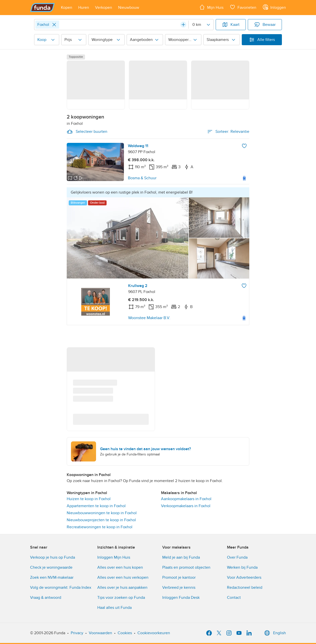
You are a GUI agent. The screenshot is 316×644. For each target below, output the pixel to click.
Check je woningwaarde (51, 567)
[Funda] (43, 8)
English (274, 633)
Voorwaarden (100, 633)
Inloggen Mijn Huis (114, 557)
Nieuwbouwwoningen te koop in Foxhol (102, 513)
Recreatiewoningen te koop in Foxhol (100, 527)
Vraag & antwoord (46, 598)
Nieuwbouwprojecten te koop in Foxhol (101, 520)
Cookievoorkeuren (154, 633)
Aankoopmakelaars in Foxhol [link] (186, 499)
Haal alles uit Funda (114, 608)
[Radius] (201, 25)
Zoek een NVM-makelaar (52, 577)
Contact (234, 598)
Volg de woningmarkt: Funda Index (61, 588)
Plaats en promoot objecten (186, 567)
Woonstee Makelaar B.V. (149, 318)
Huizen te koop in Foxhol (89, 499)
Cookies (125, 633)
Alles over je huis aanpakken (122, 588)
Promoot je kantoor (179, 577)
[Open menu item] (67, 8)
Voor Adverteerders (244, 577)
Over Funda (237, 557)
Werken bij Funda (242, 567)
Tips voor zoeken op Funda (121, 598)
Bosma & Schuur (142, 178)
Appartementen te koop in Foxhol (96, 506)
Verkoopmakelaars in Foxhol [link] (186, 506)
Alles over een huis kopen (120, 567)
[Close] (54, 25)
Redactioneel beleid (245, 588)
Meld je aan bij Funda (181, 557)
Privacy (77, 633)
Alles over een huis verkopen (123, 577)
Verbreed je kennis (179, 588)
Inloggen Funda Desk (181, 598)
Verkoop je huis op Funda (53, 557)
